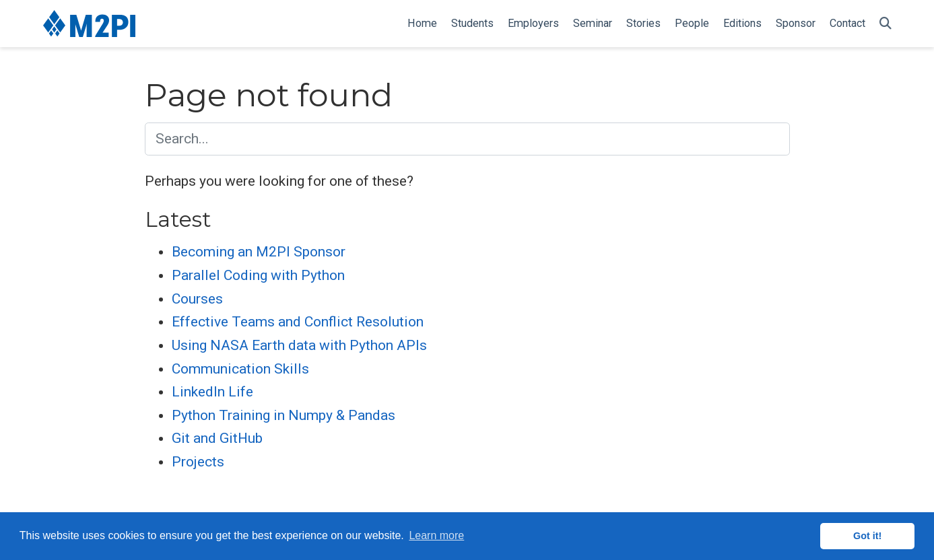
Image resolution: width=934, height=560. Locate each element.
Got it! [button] (867, 536)
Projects (198, 462)
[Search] (886, 24)
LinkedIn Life (212, 392)
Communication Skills (240, 369)
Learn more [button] (436, 535)
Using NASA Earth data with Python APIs (299, 345)
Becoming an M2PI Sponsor (259, 252)
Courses (197, 299)
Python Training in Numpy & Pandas (283, 415)
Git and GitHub (217, 438)
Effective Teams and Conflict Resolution (298, 322)
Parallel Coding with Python (258, 275)
